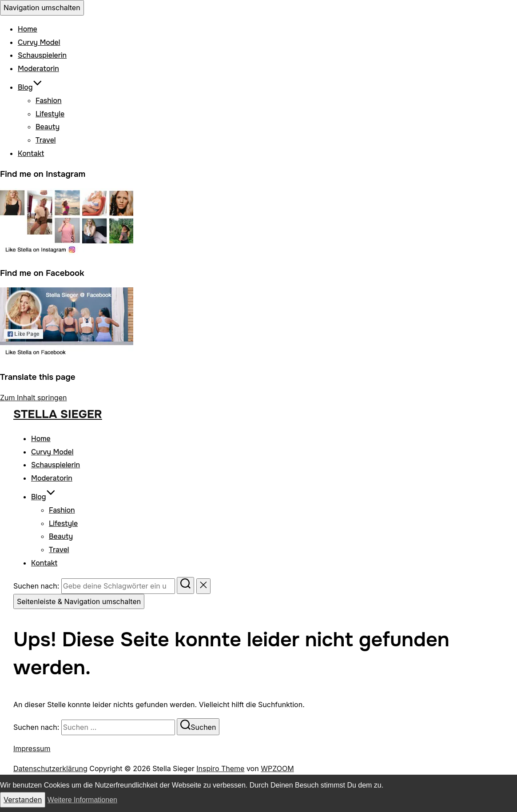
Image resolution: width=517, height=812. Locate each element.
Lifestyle (50, 114)
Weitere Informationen (82, 800)
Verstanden (23, 800)
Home (28, 29)
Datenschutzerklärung (50, 768)
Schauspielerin (42, 55)
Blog (30, 87)
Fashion (49, 101)
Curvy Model (39, 42)
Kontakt (31, 153)
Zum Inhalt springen (33, 398)
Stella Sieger (58, 414)
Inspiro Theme (220, 768)
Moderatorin (38, 69)
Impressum (32, 748)
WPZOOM (277, 768)
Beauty (48, 127)
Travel (46, 140)
